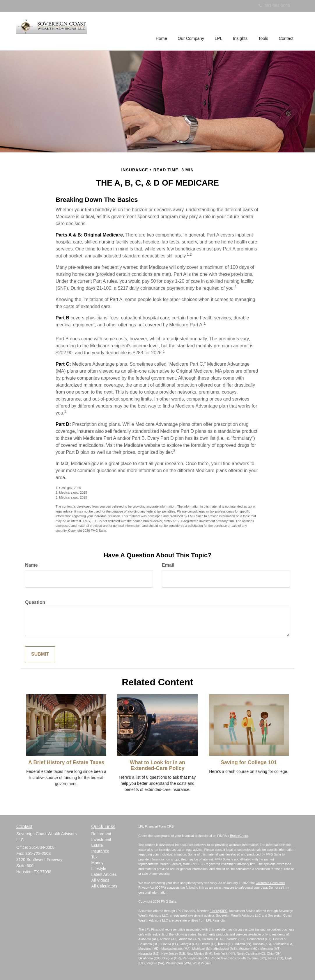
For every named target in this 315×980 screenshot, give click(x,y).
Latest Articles (104, 874)
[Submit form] (40, 654)
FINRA (214, 911)
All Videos (100, 880)
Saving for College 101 (249, 762)
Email (168, 565)
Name (31, 565)
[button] (192, 30)
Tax (95, 857)
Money (98, 863)
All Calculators (104, 886)
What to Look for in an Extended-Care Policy (157, 765)
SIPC (224, 911)
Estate (97, 845)
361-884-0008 (274, 6)
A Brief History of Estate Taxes (66, 762)
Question (35, 602)
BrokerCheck (239, 836)
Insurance (100, 851)
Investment (101, 840)
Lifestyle (99, 869)
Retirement (101, 834)
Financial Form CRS (159, 826)
